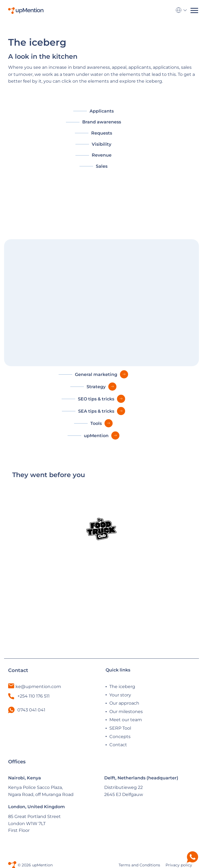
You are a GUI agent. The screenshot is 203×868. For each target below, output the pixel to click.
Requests (102, 133)
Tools (96, 423)
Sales (102, 166)
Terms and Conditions (139, 865)
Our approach (124, 703)
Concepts (120, 737)
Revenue (102, 155)
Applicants (102, 111)
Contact (118, 745)
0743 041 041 (31, 710)
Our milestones (126, 712)
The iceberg (122, 687)
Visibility (101, 144)
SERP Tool (120, 728)
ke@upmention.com (38, 687)
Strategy (96, 387)
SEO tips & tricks (96, 399)
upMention (96, 436)
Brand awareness (102, 122)
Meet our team (126, 720)
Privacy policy (179, 865)
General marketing (96, 374)
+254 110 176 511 (29, 696)
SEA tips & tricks (96, 411)
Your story (120, 695)
